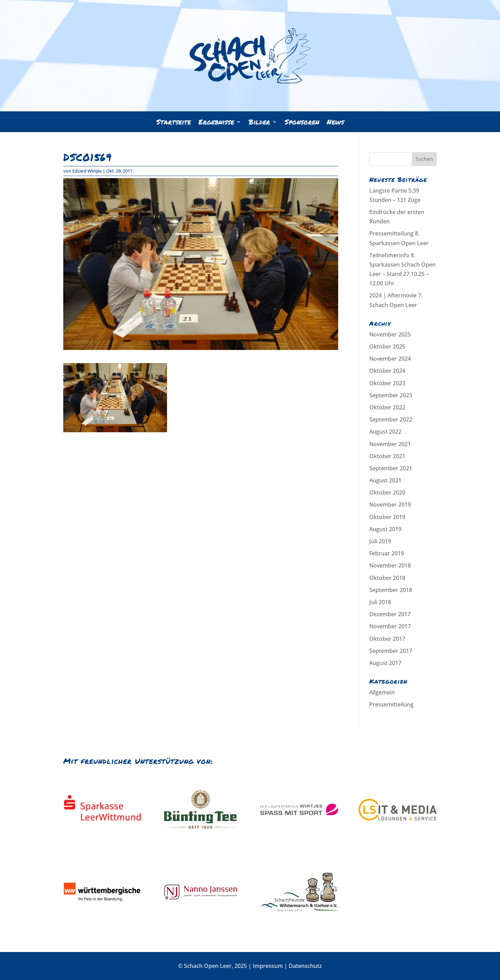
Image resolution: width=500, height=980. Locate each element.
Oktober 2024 (387, 371)
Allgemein (382, 692)
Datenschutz (305, 966)
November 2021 (390, 444)
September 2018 (391, 590)
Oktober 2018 (387, 578)
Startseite (174, 123)
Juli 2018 (380, 602)
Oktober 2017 (387, 639)
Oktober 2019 (387, 517)
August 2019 (385, 529)
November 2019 (390, 505)
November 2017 (390, 626)
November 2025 (390, 334)
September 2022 (391, 419)
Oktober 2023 (387, 383)
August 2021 (385, 480)
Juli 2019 (380, 541)
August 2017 (385, 663)
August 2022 (385, 432)
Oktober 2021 (387, 456)
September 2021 (391, 468)
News (335, 123)
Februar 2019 (387, 553)
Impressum (268, 966)
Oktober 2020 (387, 492)
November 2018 (390, 565)
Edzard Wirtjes (87, 171)
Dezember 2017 (390, 614)
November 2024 (390, 359)
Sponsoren (302, 123)
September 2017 (391, 651)
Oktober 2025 (387, 346)
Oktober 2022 (387, 407)
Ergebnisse (216, 123)
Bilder (259, 123)
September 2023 (391, 395)
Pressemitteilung (391, 704)
